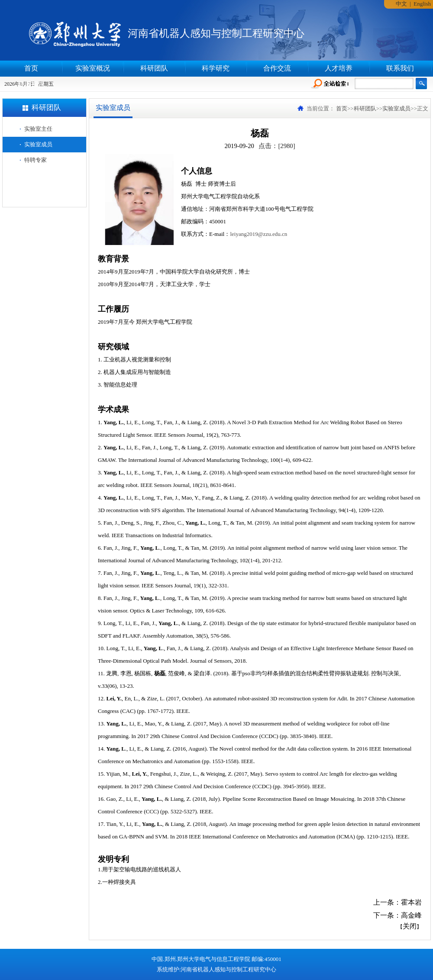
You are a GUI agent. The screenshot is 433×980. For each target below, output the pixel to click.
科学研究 (216, 68)
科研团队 (154, 68)
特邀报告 (31, 84)
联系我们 (400, 68)
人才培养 (339, 68)
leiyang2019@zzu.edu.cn (259, 234)
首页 (31, 68)
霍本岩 (411, 902)
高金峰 (411, 915)
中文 (401, 4)
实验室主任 (38, 129)
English (422, 4)
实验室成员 (38, 144)
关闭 (410, 926)
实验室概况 (93, 68)
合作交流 (277, 68)
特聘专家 (36, 160)
